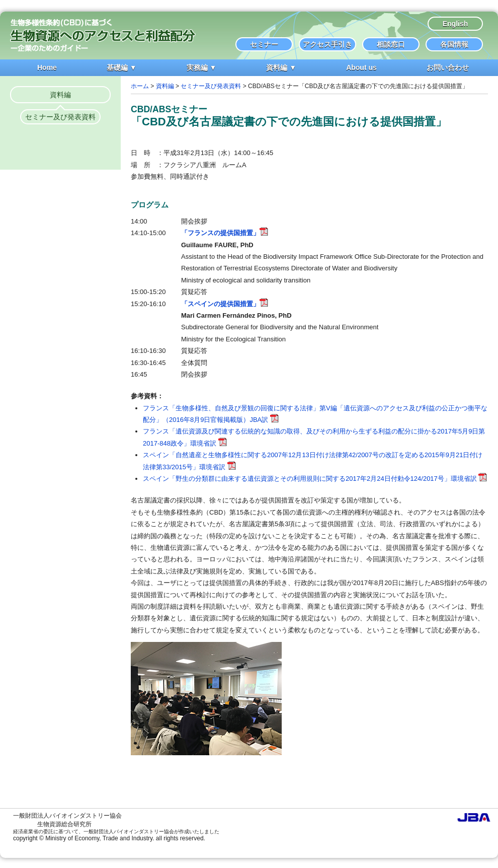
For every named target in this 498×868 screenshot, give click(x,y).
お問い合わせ (448, 67)
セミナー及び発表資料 (60, 117)
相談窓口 (391, 44)
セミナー (264, 44)
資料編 (60, 95)
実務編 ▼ (202, 67)
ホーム (140, 86)
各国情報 (454, 44)
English (455, 24)
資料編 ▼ (281, 67)
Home (47, 67)
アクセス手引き (327, 44)
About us (361, 67)
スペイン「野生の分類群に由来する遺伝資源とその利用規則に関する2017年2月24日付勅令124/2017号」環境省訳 (315, 479)
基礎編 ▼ (122, 67)
